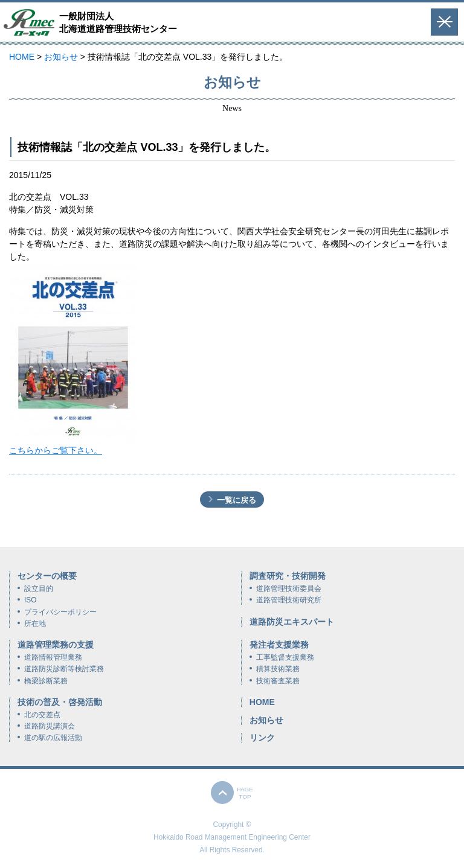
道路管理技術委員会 (289, 589)
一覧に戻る (237, 500)
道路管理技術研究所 (289, 600)
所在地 (35, 624)
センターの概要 (47, 576)
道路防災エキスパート (292, 622)
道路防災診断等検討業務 (64, 669)
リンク (262, 738)
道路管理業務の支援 (56, 645)
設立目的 (39, 589)
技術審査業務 (278, 681)
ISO (30, 600)
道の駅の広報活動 (53, 738)
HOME (262, 702)
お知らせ (266, 720)
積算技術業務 (278, 669)
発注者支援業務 (279, 645)
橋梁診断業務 (46, 681)
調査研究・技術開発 (288, 576)
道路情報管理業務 (53, 657)
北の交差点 (42, 715)
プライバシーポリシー (60, 612)
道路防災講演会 (50, 726)
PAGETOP (245, 793)
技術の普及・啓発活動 (60, 702)
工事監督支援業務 (285, 657)
